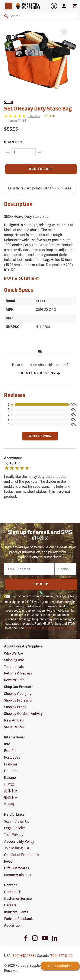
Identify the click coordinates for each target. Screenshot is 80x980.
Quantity (13, 143)
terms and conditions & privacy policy (49, 628)
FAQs (8, 861)
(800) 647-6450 (61, 956)
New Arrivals (14, 720)
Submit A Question (40, 374)
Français (11, 764)
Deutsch (11, 771)
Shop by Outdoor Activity (23, 714)
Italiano (10, 778)
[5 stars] (15, 116)
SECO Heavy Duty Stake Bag (38, 109)
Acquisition (13, 925)
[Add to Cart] (41, 169)
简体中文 (11, 791)
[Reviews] (22, 116)
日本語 (9, 784)
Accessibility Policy (19, 842)
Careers (10, 905)
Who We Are (14, 653)
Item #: (17, 121)
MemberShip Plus (18, 875)
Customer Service (18, 899)
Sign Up (41, 584)
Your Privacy (14, 835)
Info (7, 744)
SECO (9, 102)
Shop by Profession (19, 700)
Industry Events (16, 912)
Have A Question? (22, 279)
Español (10, 751)
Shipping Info (14, 660)
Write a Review (40, 436)
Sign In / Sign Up (17, 821)
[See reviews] (34, 116)
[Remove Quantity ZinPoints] (7, 153)
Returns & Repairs (18, 673)
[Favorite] (64, 32)
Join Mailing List (17, 848)
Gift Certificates (17, 868)
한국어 (9, 804)
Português (12, 757)
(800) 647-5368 (23, 956)
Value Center (14, 727)
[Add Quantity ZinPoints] (40, 153)
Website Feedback (18, 919)
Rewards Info (14, 680)
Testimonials (14, 667)
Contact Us (13, 892)
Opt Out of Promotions (22, 855)
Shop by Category (18, 694)
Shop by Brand (15, 707)
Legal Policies (15, 828)
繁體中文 (11, 798)
